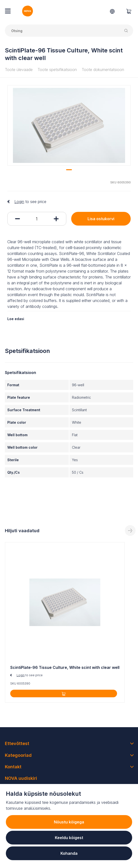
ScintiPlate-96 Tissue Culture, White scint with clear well (65, 667)
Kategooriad (18, 755)
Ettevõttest (17, 743)
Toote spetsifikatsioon (57, 70)
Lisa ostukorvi (101, 219)
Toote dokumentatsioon (103, 70)
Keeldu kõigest (69, 838)
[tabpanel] (69, 125)
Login (19, 202)
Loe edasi (16, 319)
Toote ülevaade (19, 70)
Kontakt (13, 767)
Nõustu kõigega (69, 822)
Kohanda (69, 853)
